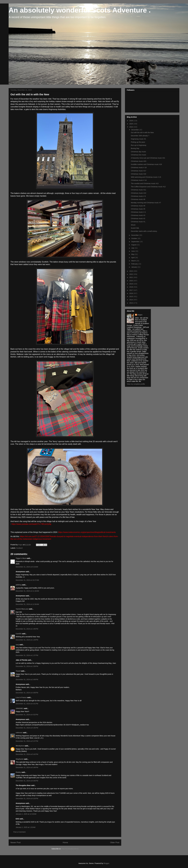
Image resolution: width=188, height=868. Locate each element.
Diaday (18, 772)
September (135, 242)
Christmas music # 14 (139, 180)
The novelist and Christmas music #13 (145, 183)
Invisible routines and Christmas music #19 (146, 164)
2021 (131, 277)
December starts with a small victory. (144, 231)
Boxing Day (135, 148)
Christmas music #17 (138, 171)
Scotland (19, 548)
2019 (131, 284)
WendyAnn (20, 746)
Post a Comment (19, 832)
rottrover (19, 733)
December (135, 130)
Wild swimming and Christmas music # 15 (146, 177)
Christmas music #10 (138, 193)
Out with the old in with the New (142, 133)
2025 (131, 124)
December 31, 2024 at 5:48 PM (27, 767)
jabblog (19, 585)
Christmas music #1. (138, 222)
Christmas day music (138, 152)
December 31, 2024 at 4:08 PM (27, 693)
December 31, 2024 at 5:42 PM (27, 754)
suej (17, 645)
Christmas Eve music (138, 155)
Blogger (106, 863)
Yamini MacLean (22, 609)
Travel (18, 671)
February (135, 264)
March (134, 261)
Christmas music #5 (138, 209)
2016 (131, 293)
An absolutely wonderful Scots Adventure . (80, 10)
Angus (140, 315)
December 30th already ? (140, 136)
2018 (131, 287)
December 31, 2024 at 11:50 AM (27, 604)
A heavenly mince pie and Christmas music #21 (148, 158)
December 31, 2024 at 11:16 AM (27, 591)
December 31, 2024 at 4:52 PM (27, 715)
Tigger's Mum (21, 558)
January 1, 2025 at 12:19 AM (26, 814)
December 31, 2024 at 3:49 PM (27, 679)
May (133, 254)
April (133, 258)
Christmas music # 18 (139, 168)
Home (65, 843)
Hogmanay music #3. (139, 139)
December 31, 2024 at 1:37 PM (27, 655)
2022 (131, 274)
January (134, 267)
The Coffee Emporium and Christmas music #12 (148, 187)
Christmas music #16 (138, 174)
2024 (131, 127)
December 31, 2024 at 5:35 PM (27, 728)
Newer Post (16, 843)
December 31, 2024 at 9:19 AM (27, 567)
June (133, 251)
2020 (131, 281)
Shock (133, 225)
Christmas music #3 (138, 215)
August (134, 245)
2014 (131, 300)
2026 (131, 121)
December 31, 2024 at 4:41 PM (27, 704)
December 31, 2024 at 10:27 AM (27, 580)
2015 (131, 297)
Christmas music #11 (138, 190)
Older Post (115, 843)
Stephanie (20, 759)
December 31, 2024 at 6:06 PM (27, 781)
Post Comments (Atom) (70, 849)
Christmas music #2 (138, 218)
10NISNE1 (20, 708)
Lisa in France (21, 697)
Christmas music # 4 (138, 212)
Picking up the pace (138, 142)
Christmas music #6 (138, 206)
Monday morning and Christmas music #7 (146, 203)
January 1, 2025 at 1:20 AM (26, 827)
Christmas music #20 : (139, 161)
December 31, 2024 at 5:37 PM (27, 741)
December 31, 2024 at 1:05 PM (27, 629)
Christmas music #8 (138, 199)
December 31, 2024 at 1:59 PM (27, 666)
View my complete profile (136, 384)
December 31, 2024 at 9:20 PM (27, 798)
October (134, 238)
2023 (131, 271)
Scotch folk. (135, 228)
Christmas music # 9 (138, 196)
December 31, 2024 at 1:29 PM (27, 640)
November (135, 235)
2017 (131, 290)
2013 (131, 303)
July (133, 248)
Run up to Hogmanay (139, 145)
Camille (19, 634)
